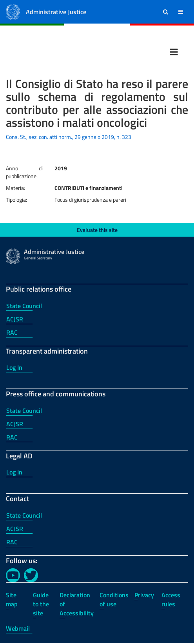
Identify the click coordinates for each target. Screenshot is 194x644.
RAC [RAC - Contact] (12, 542)
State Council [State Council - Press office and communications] (24, 410)
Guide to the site (41, 604)
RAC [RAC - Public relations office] (12, 332)
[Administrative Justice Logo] (13, 11)
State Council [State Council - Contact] (24, 515)
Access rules (171, 599)
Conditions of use (114, 599)
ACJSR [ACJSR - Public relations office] (15, 319)
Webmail (18, 628)
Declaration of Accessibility (77, 604)
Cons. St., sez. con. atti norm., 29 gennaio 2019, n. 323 (69, 137)
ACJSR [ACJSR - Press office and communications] (15, 424)
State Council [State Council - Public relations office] (24, 306)
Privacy (144, 595)
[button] (166, 12)
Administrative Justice (56, 12)
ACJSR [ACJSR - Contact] (15, 529)
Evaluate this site (97, 230)
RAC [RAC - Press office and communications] (12, 437)
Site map (12, 599)
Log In (14, 367)
